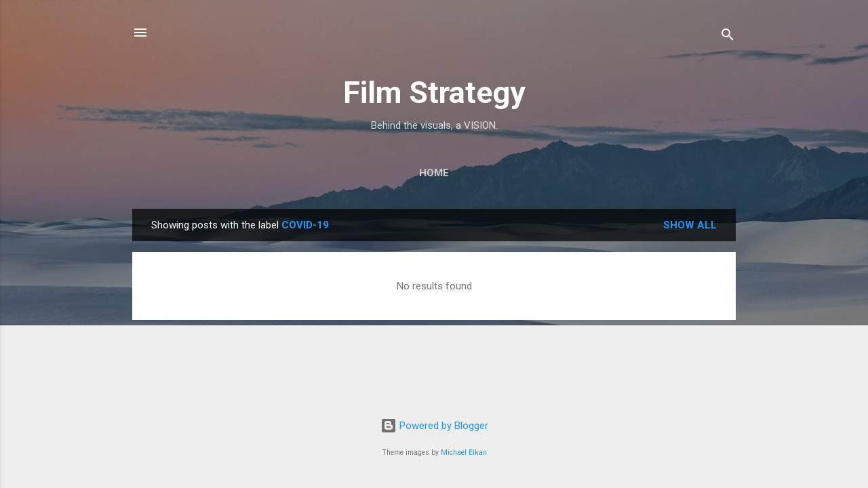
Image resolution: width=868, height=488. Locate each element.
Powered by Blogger (434, 426)
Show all (690, 225)
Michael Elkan (464, 452)
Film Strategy (434, 93)
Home (434, 173)
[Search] (728, 37)
